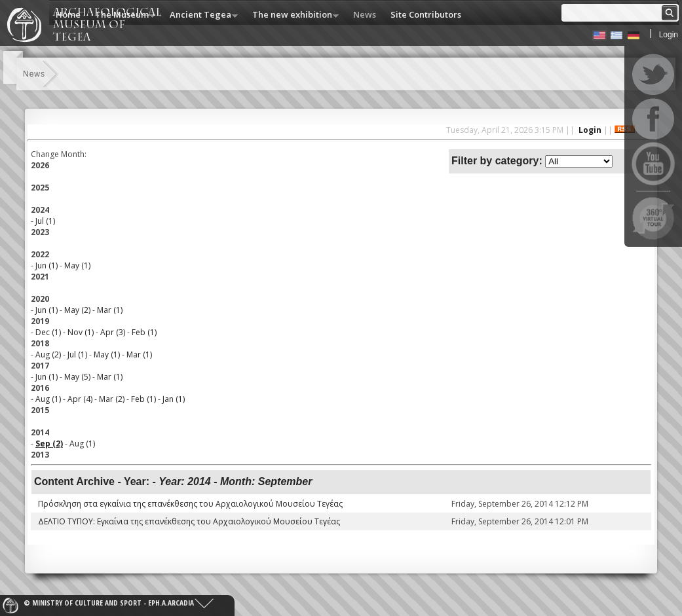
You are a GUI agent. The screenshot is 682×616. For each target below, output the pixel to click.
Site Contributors (426, 14)
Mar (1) (110, 310)
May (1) (77, 265)
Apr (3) (113, 332)
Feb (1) (144, 332)
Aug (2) (48, 354)
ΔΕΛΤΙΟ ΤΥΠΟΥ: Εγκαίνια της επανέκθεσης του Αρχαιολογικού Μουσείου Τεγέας (189, 521)
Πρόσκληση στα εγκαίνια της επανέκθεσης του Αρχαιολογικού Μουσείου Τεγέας (190, 504)
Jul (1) (45, 221)
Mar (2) (112, 399)
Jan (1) (174, 399)
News (365, 14)
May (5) (77, 377)
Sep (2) (49, 444)
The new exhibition (292, 15)
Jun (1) (47, 265)
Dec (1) (48, 332)
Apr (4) (80, 399)
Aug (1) (48, 399)
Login (669, 35)
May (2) (77, 310)
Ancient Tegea (200, 15)
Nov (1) (81, 332)
